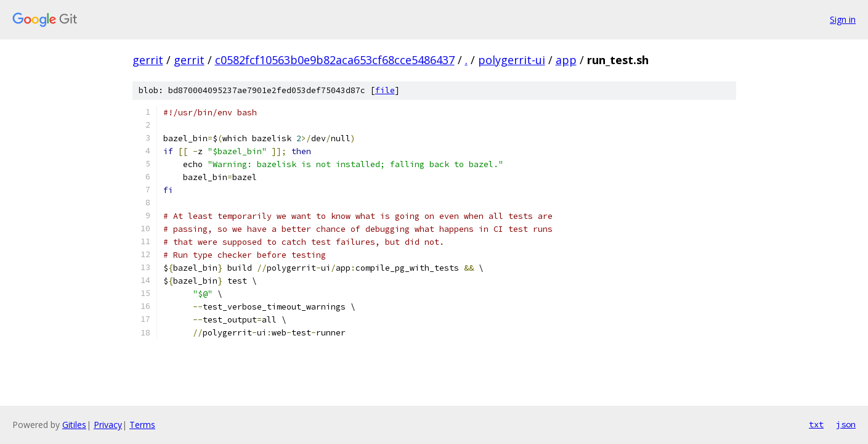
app (566, 60)
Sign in (843, 19)
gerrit (148, 60)
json (846, 424)
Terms (142, 425)
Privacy (108, 425)
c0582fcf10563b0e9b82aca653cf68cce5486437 (335, 60)
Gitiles (74, 425)
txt (816, 424)
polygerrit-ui (512, 60)
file (385, 90)
